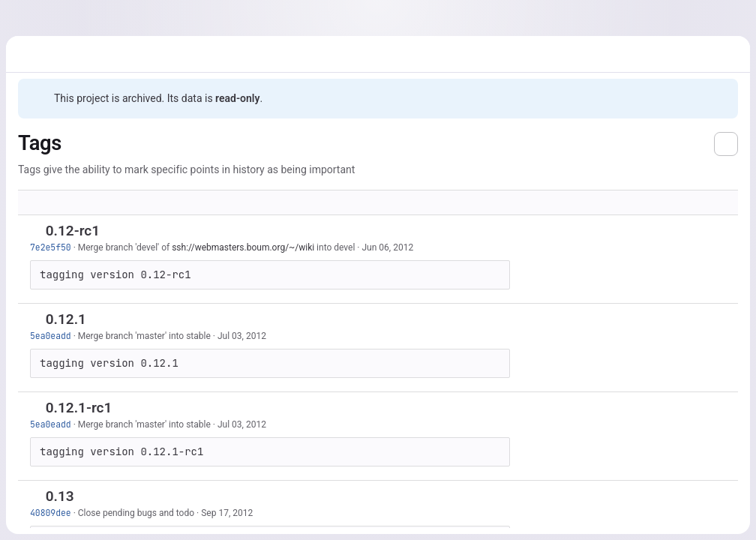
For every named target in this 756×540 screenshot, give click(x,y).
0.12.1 (66, 319)
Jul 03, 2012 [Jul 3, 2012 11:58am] (242, 336)
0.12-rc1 (73, 231)
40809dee (51, 513)
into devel (334, 247)
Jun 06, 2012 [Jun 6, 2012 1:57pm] (387, 247)
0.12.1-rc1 (79, 408)
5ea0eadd (51, 336)
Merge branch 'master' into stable (144, 336)
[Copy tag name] (112, 232)
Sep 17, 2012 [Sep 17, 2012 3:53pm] (227, 513)
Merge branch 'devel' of (125, 247)
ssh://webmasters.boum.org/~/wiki (243, 247)
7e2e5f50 (51, 247)
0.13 (60, 496)
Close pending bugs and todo (136, 513)
